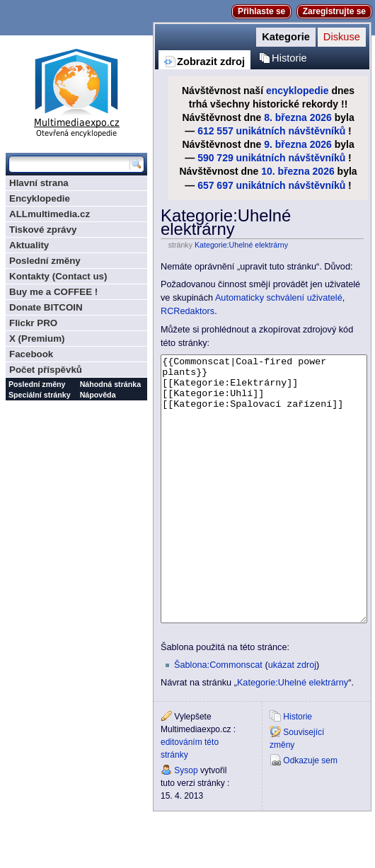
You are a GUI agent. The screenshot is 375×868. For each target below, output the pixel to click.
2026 (321, 117)
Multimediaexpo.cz (76, 91)
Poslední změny (45, 261)
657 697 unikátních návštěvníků (271, 185)
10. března (285, 171)
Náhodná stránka (110, 384)
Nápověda (98, 395)
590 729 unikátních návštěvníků (271, 158)
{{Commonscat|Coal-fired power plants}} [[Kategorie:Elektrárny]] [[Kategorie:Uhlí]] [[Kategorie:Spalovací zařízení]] (264, 515)
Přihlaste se (261, 11)
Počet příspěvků (46, 370)
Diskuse (342, 37)
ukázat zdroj (292, 718)
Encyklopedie (40, 198)
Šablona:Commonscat (218, 718)
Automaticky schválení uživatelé (279, 298)
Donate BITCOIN (46, 307)
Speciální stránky (40, 395)
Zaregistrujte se (334, 11)
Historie (289, 58)
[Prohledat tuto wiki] (69, 164)
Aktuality (29, 245)
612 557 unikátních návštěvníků (271, 131)
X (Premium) (37, 338)
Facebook (31, 354)
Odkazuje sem (310, 814)
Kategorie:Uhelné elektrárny (241, 245)
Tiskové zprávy (43, 230)
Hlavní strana (39, 183)
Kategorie (286, 37)
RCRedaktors (187, 311)
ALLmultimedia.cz (50, 214)
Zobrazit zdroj (211, 62)
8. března (285, 117)
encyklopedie (298, 91)
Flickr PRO (33, 323)
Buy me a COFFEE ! (53, 292)
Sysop (186, 823)
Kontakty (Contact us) (58, 276)
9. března (285, 144)
